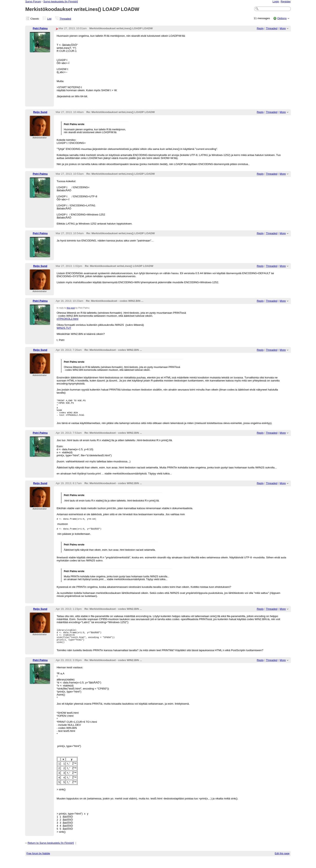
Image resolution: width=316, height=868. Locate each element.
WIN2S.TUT (64, 328)
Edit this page (282, 863)
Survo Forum (33, 2)
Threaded (65, 19)
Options (282, 18)
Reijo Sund (40, 112)
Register (286, 2)
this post (71, 308)
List (49, 19)
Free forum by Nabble (38, 863)
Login (276, 2)
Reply (260, 28)
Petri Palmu (40, 28)
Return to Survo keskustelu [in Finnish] (51, 852)
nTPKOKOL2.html (68, 319)
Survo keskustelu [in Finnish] (61, 2)
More (283, 28)
